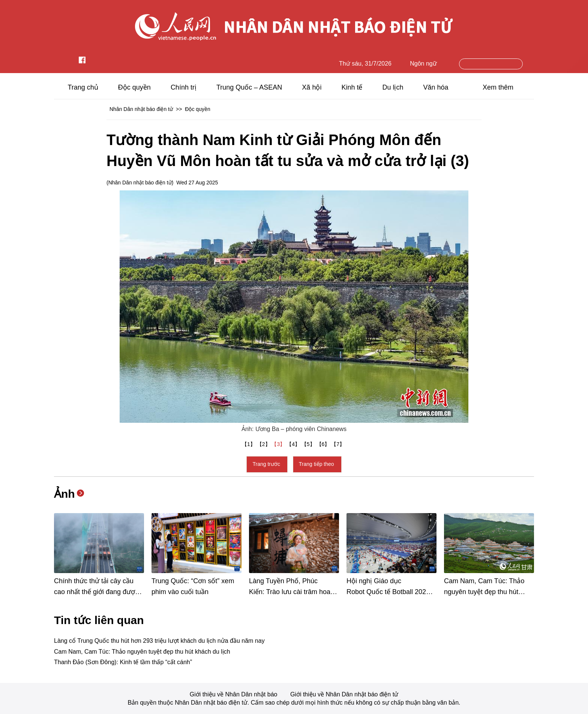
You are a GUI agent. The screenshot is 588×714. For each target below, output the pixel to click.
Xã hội (312, 87)
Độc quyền (134, 87)
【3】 (279, 444)
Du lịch (393, 87)
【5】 (309, 444)
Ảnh (64, 494)
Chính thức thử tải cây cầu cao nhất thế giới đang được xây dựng (96, 592)
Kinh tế (352, 87)
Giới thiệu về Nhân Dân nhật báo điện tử (344, 694)
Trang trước (267, 464)
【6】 (324, 444)
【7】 (339, 444)
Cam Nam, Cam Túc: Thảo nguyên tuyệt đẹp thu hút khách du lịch (484, 592)
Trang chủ (83, 87)
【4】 (294, 444)
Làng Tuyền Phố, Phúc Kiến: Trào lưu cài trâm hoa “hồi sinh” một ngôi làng (290, 592)
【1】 (249, 444)
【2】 (264, 444)
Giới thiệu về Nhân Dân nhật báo (234, 694)
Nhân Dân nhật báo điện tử (141, 109)
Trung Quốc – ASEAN (249, 87)
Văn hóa (436, 87)
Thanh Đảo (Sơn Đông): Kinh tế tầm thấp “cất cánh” (123, 662)
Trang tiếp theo (317, 464)
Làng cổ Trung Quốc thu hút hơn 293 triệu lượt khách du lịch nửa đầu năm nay (159, 641)
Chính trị (184, 87)
